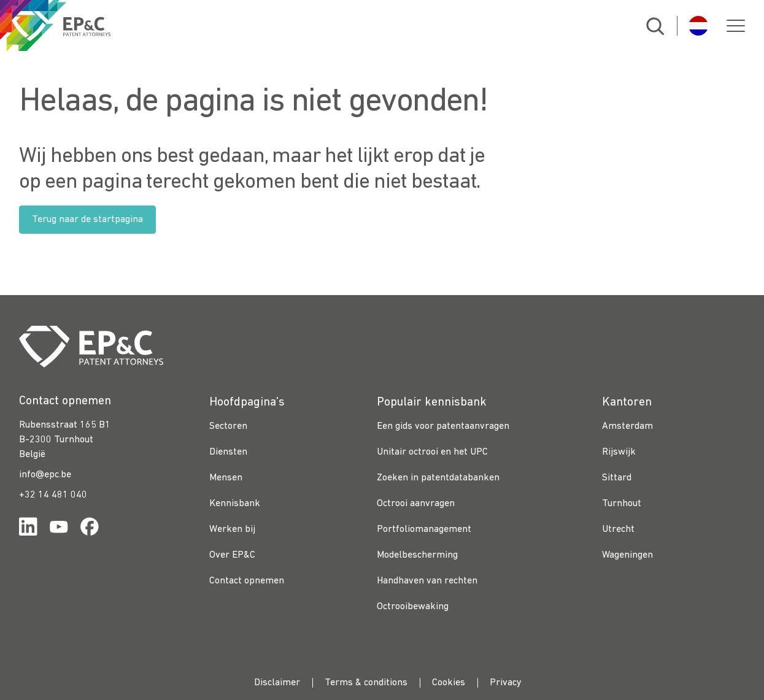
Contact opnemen (247, 581)
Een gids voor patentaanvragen (443, 426)
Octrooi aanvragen (416, 504)
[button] (736, 26)
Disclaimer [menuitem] (277, 683)
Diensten (228, 452)
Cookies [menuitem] (449, 683)
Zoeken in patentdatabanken (438, 478)
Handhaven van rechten (427, 581)
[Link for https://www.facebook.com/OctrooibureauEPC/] (90, 529)
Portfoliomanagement (424, 529)
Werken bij (232, 529)
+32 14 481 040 (53, 495)
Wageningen (627, 555)
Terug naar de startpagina (87, 220)
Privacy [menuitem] (506, 683)
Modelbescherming (417, 555)
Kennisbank (235, 504)
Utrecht (618, 529)
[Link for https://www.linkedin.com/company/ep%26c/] (28, 529)
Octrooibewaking (413, 607)
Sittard (617, 478)
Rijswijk (619, 452)
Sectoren (228, 426)
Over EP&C (232, 555)
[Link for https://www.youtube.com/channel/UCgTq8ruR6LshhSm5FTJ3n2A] (59, 529)
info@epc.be (45, 475)
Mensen (226, 478)
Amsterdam (627, 426)
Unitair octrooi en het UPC (432, 452)
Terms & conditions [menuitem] (366, 683)
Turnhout (622, 504)
